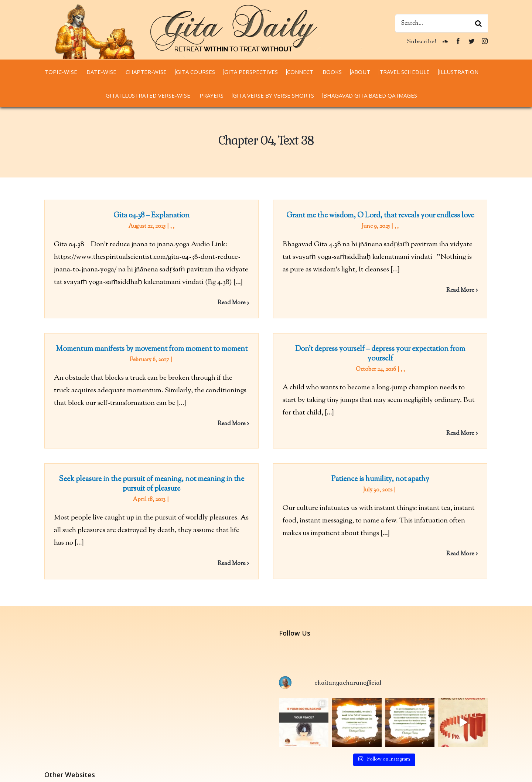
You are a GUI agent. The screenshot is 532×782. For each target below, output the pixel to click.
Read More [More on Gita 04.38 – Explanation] (231, 303)
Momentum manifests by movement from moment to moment (175, 339)
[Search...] (441, 23)
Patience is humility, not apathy (386, 474)
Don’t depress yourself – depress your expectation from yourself (363, 358)
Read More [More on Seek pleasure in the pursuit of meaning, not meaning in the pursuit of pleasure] (243, 558)
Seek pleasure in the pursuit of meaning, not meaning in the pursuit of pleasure (163, 479)
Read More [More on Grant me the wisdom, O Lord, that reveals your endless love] (455, 290)
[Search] (478, 23)
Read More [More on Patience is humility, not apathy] (466, 549)
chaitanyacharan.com (76, 746)
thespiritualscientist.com (81, 772)
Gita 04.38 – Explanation (151, 216)
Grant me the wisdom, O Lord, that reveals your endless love (375, 216)
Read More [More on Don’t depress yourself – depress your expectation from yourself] (443, 437)
